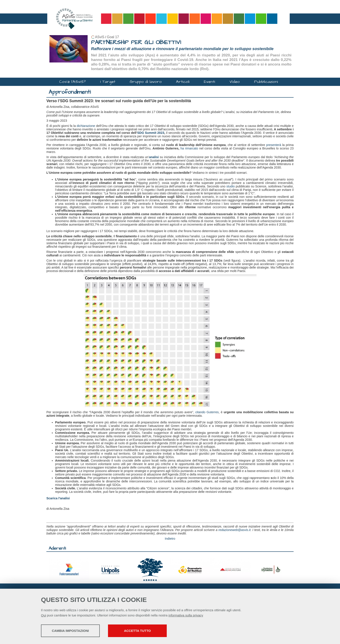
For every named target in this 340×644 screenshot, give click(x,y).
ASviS (100, 37)
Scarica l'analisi (58, 498)
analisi (154, 157)
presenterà (274, 145)
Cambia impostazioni (75, 631)
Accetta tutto (153, 631)
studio (230, 186)
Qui (43, 616)
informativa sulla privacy (186, 616)
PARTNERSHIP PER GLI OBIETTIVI (136, 42)
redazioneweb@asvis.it (234, 530)
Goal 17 (113, 37)
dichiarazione (86, 126)
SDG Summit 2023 (151, 133)
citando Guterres (207, 412)
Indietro (170, 539)
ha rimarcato (189, 148)
